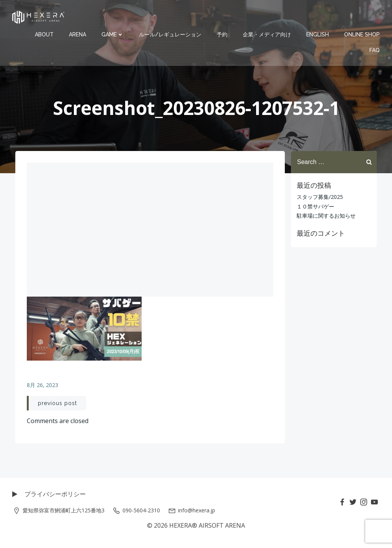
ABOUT (44, 34)
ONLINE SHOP (362, 34)
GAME (113, 34)
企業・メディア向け (267, 34)
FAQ (375, 50)
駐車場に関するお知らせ (326, 216)
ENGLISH (318, 34)
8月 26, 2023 (42, 385)
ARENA (78, 34)
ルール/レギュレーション (170, 34)
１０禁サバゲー (315, 206)
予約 (222, 34)
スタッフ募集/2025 (320, 197)
